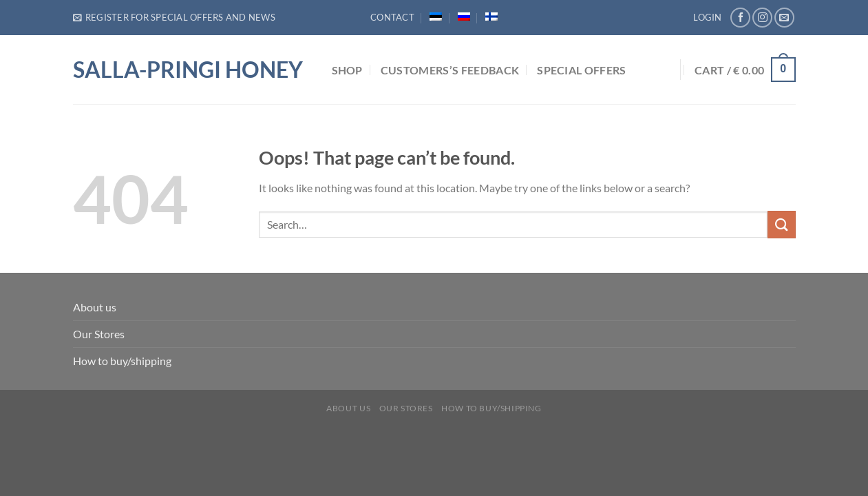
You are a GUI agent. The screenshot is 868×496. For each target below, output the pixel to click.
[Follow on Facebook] (740, 18)
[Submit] (781, 224)
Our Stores (99, 334)
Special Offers (581, 70)
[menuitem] (436, 17)
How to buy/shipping (122, 361)
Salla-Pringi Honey (188, 70)
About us (95, 307)
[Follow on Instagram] (762, 18)
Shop (347, 70)
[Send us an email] (784, 18)
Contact (392, 17)
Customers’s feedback (450, 70)
